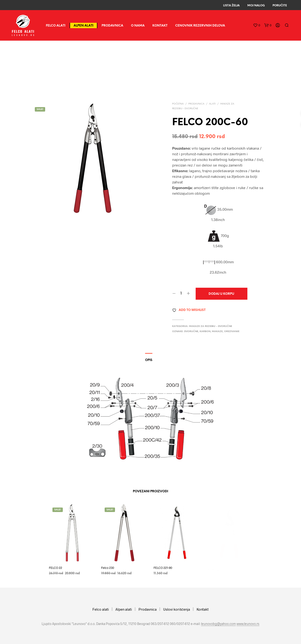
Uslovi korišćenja (177, 609)
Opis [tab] (149, 360)
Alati (212, 104)
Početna (178, 104)
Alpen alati (83, 26)
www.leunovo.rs (248, 624)
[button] (257, 25)
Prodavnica (112, 26)
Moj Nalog (256, 6)
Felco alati (56, 26)
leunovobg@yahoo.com (218, 624)
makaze (217, 332)
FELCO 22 (55, 568)
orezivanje (232, 332)
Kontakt (160, 26)
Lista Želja (231, 6)
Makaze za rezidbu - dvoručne (211, 326)
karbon (205, 332)
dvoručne (191, 332)
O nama (138, 26)
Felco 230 (109, 566)
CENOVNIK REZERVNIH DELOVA (200, 26)
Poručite (280, 6)
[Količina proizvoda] (181, 294)
